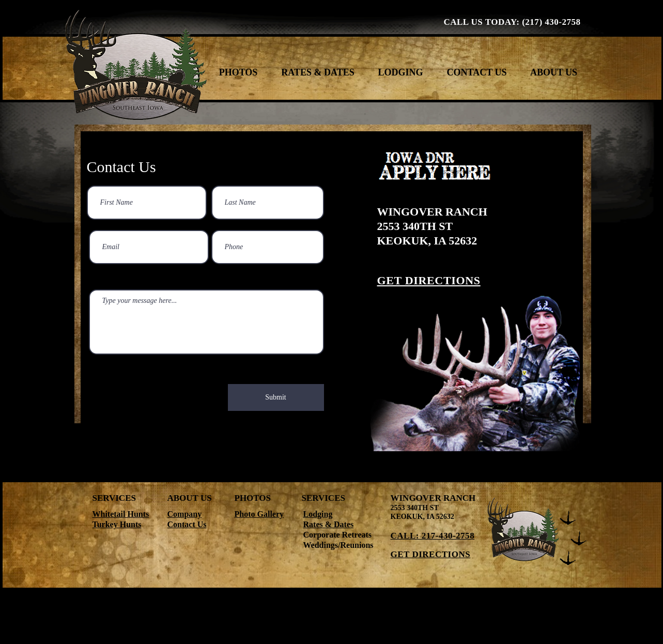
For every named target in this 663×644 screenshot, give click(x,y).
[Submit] (276, 397)
